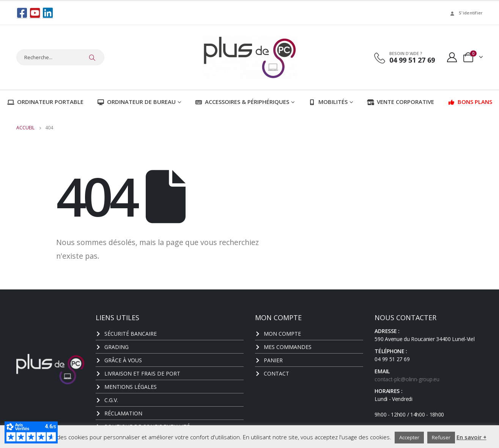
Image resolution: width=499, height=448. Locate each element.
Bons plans (470, 102)
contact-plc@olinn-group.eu (407, 379)
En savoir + (471, 437)
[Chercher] (93, 57)
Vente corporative (401, 102)
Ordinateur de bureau (136, 102)
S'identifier (466, 13)
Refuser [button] (441, 437)
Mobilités (328, 102)
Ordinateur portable (45, 102)
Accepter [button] (409, 437)
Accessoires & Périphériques (242, 102)
